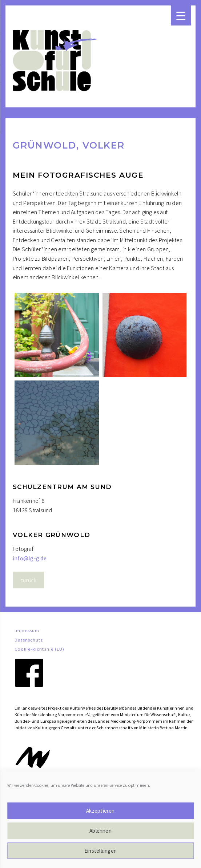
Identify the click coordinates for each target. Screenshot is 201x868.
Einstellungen (100, 851)
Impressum (27, 630)
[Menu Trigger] (181, 15)
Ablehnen (100, 831)
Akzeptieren (100, 811)
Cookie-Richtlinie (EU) (39, 649)
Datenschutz (29, 640)
